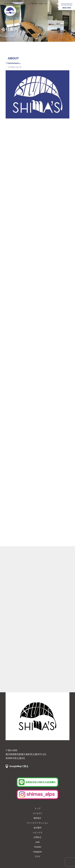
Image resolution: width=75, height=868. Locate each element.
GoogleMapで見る (19, 766)
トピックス (37, 832)
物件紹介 (37, 818)
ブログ (37, 856)
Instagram (37, 852)
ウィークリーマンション (37, 823)
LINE (37, 842)
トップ (37, 808)
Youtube (38, 847)
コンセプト (37, 813)
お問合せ (37, 837)
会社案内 (37, 828)
